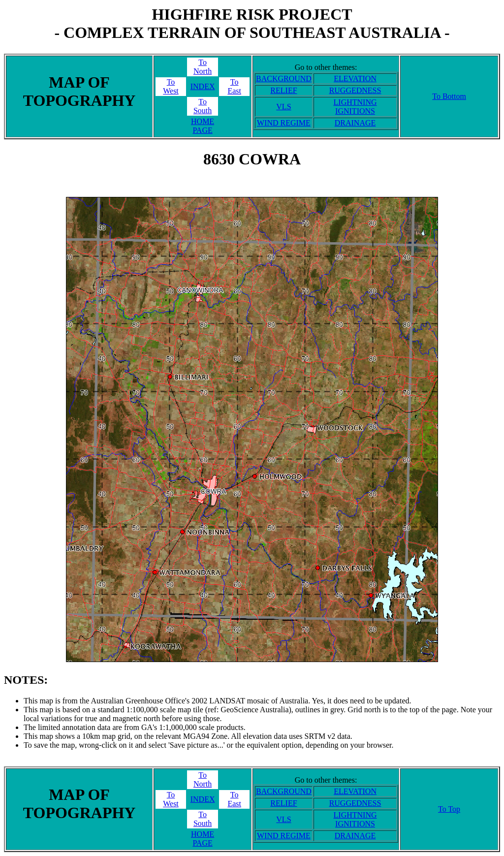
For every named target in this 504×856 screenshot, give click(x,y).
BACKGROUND (284, 79)
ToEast (234, 86)
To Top (449, 809)
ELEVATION (355, 79)
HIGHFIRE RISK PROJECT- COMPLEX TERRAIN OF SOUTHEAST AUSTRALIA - (252, 23)
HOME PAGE (203, 126)
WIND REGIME (284, 123)
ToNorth (203, 67)
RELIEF (283, 90)
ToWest (171, 86)
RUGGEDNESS (355, 90)
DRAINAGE (355, 123)
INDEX (203, 86)
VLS (283, 107)
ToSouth (203, 106)
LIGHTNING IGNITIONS (355, 107)
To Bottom (449, 96)
